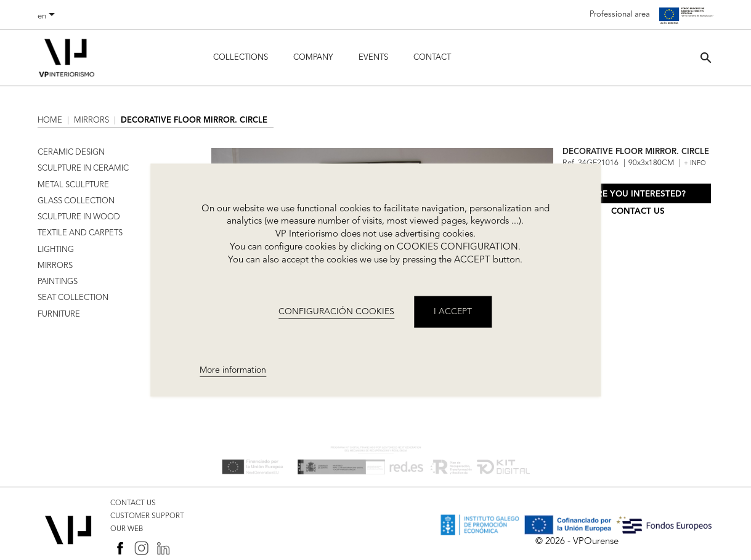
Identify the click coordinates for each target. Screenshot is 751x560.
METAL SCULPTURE (73, 185)
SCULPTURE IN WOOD (79, 217)
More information (233, 370)
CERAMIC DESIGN (71, 152)
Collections (241, 58)
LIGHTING (56, 250)
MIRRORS (55, 266)
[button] (706, 58)
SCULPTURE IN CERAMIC (83, 168)
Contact (432, 58)
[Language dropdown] (48, 17)
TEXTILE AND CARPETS (80, 233)
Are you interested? (638, 194)
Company (313, 58)
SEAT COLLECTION (73, 298)
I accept (453, 312)
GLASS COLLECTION (76, 201)
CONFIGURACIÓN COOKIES (336, 312)
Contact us (638, 212)
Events (373, 58)
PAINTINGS (58, 282)
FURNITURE (59, 314)
